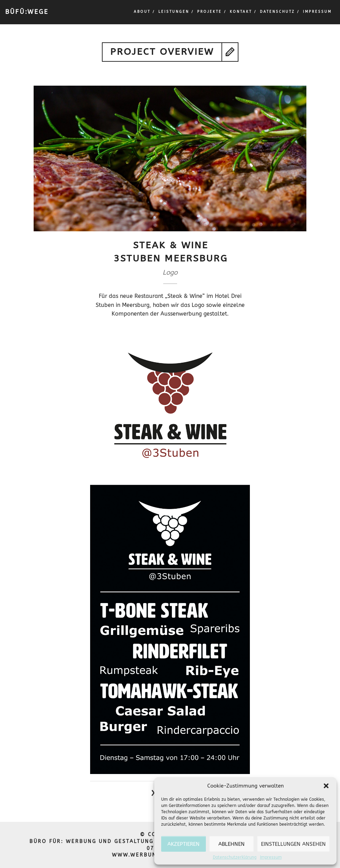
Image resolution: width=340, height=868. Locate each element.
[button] (326, 786)
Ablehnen (232, 844)
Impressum (271, 857)
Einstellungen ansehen (293, 844)
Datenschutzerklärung (235, 857)
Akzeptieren (184, 844)
